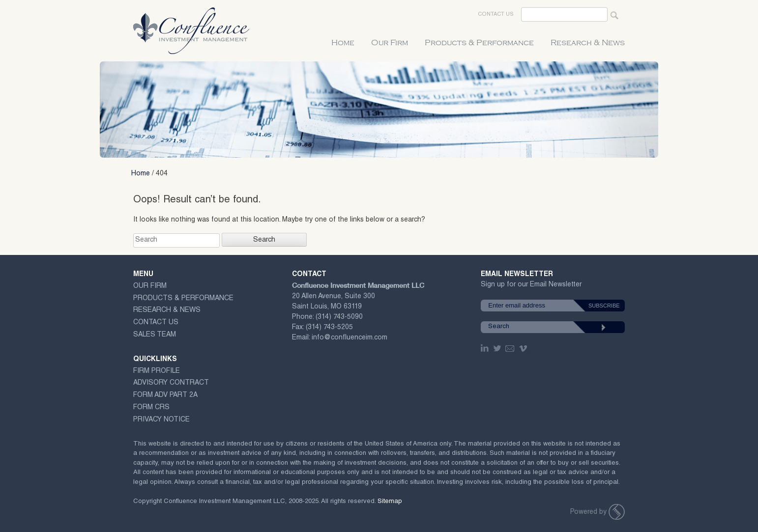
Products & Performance (479, 43)
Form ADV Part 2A (165, 395)
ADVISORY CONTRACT (171, 383)
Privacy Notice (161, 420)
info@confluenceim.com (350, 338)
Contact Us (496, 14)
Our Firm (390, 43)
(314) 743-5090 (339, 317)
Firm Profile (157, 371)
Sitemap (390, 502)
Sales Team (155, 335)
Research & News (588, 43)
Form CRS (151, 408)
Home (343, 43)
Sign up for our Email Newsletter (531, 287)
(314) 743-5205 (329, 328)
